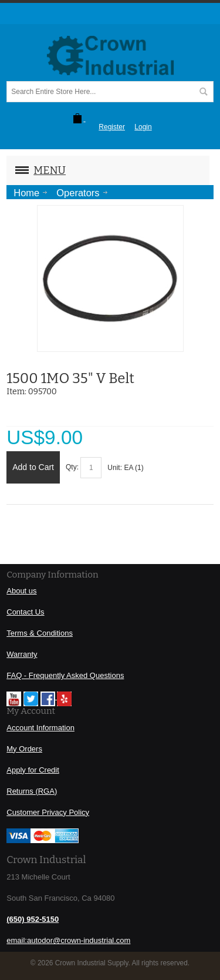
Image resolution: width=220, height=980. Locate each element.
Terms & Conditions (40, 633)
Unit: (116, 468)
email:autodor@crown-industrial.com (68, 940)
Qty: (72, 467)
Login (143, 127)
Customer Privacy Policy (48, 812)
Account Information (40, 728)
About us (21, 591)
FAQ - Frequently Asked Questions (65, 675)
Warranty (22, 654)
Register (112, 127)
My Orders (24, 749)
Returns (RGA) (32, 791)
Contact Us (25, 612)
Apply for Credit (33, 770)
